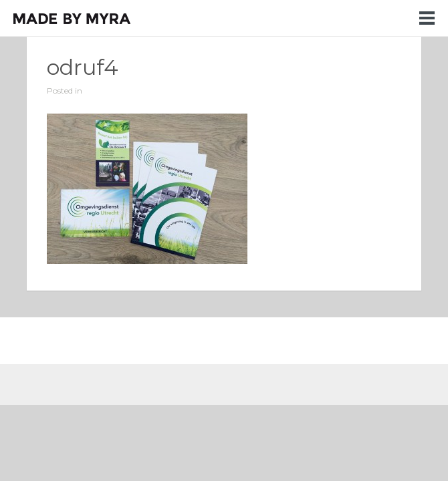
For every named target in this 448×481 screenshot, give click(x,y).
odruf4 (83, 67)
